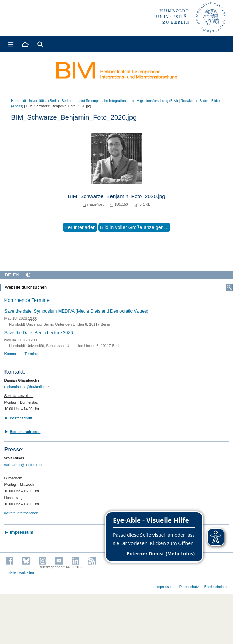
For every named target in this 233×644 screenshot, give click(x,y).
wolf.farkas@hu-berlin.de (24, 465)
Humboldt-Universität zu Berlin (35, 101)
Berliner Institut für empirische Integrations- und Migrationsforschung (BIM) (120, 101)
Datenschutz (189, 587)
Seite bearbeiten (21, 573)
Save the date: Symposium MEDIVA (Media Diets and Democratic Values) (76, 311)
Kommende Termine (27, 300)
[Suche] (229, 287)
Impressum (165, 587)
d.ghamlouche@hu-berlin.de (26, 387)
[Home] (25, 44)
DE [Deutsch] (8, 275)
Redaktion (189, 101)
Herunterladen (80, 227)
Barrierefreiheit (216, 587)
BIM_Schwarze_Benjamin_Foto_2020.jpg (116, 196)
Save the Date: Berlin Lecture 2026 (38, 333)
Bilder (204, 101)
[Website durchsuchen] (116, 287)
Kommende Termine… (23, 354)
